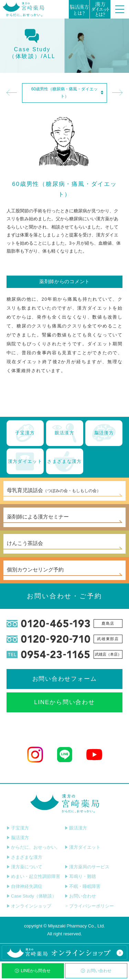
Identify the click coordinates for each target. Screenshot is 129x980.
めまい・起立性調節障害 (33, 876)
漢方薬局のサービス (87, 867)
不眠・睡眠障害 (83, 886)
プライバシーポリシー (89, 906)
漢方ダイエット (83, 847)
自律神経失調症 (24, 886)
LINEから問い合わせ (64, 702)
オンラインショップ (29, 906)
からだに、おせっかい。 (33, 847)
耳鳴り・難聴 (80, 876)
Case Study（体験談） (31, 896)
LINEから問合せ (33, 971)
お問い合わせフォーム (65, 679)
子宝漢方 (18, 828)
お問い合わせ (96, 971)
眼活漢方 (76, 828)
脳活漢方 (18, 838)
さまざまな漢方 (24, 857)
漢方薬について (24, 867)
